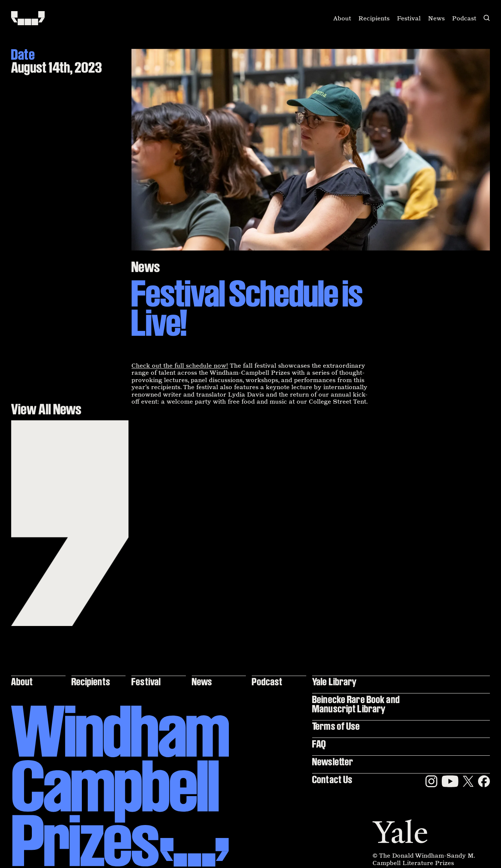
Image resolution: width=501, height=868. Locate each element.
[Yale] (400, 831)
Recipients (374, 18)
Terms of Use (336, 726)
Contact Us (332, 779)
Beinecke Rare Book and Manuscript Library (356, 704)
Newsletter (333, 761)
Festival (409, 18)
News (436, 18)
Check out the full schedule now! (180, 365)
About (342, 18)
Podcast (464, 18)
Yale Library (335, 681)
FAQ (319, 744)
